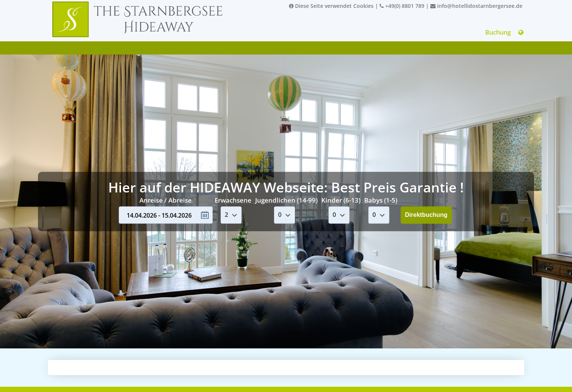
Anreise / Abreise (166, 200)
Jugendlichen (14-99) (286, 200)
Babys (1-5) (381, 200)
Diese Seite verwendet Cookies (331, 6)
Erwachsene (233, 200)
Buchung (498, 32)
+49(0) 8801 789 (402, 6)
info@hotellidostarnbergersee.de (476, 6)
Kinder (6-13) (341, 200)
